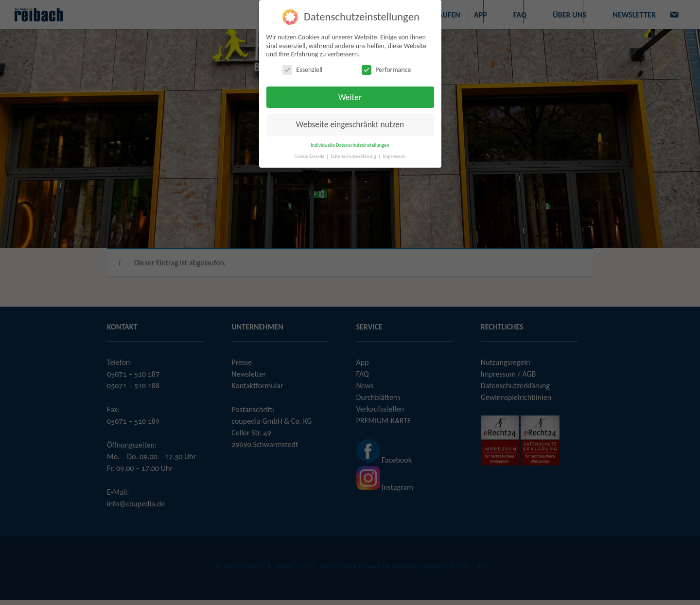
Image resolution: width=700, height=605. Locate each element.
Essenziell (302, 70)
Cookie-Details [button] (310, 156)
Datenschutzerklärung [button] (354, 156)
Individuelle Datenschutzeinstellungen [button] (350, 145)
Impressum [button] (394, 156)
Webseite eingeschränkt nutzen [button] (350, 124)
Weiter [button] (350, 97)
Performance (386, 70)
